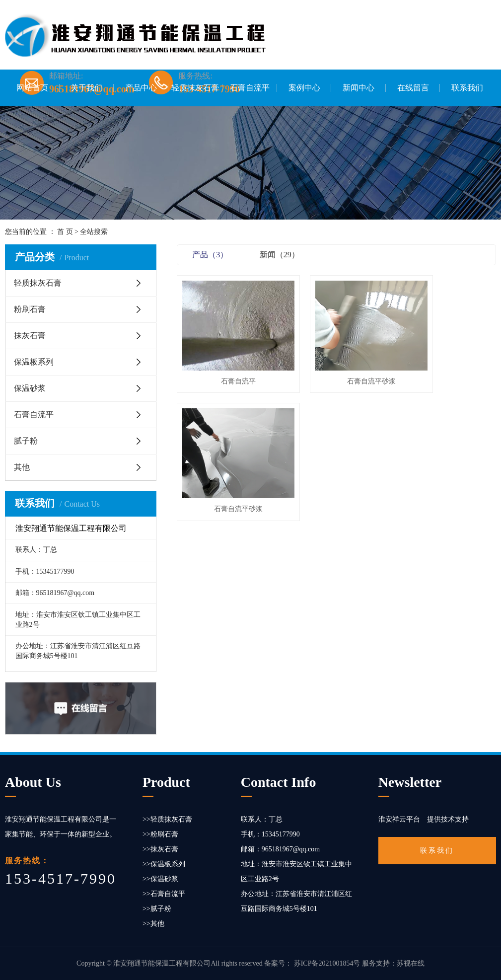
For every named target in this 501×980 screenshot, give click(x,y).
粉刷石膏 (30, 309)
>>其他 (153, 924)
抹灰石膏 (30, 336)
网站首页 (32, 88)
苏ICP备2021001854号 (327, 963)
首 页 (65, 232)
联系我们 (467, 88)
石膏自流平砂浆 (337, 362)
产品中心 (141, 88)
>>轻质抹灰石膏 (167, 819)
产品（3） (210, 255)
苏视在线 (411, 963)
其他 (22, 467)
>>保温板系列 (164, 864)
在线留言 (413, 88)
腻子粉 (26, 441)
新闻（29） (280, 255)
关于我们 (86, 88)
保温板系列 (34, 362)
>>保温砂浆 (160, 879)
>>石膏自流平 (164, 894)
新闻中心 (358, 88)
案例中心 (304, 88)
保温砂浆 (30, 388)
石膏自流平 (250, 88)
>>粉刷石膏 (160, 834)
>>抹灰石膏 (160, 849)
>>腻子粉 (157, 909)
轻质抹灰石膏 (195, 88)
